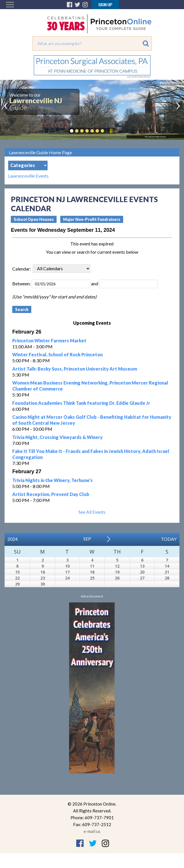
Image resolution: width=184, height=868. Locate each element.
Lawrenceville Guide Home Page (40, 152)
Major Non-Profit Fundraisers (92, 219)
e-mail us (92, 831)
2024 (13, 539)
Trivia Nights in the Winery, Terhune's (52, 480)
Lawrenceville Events (28, 176)
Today (169, 539)
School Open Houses (34, 219)
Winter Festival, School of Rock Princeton (57, 354)
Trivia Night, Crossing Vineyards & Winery (57, 437)
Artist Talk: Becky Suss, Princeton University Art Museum (75, 369)
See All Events (92, 512)
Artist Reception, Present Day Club (51, 494)
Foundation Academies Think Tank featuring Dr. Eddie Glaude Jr (81, 403)
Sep (87, 539)
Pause (111, 131)
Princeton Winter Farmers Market (49, 341)
